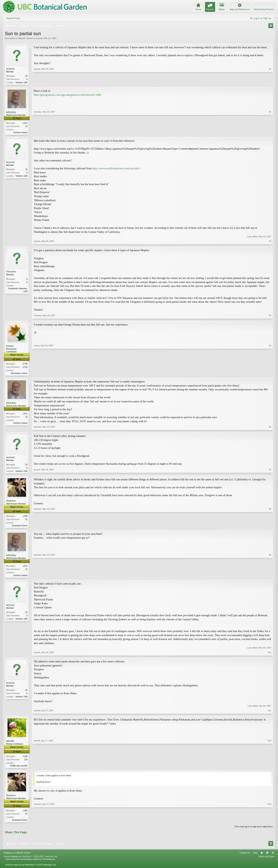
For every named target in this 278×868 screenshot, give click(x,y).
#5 (270, 374)
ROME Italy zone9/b (19, 768)
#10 (270, 655)
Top (267, 856)
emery (10, 347)
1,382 (25, 517)
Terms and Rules (266, 859)
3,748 (25, 365)
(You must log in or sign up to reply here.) (254, 829)
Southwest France (20, 527)
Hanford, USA (21, 83)
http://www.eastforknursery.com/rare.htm (116, 169)
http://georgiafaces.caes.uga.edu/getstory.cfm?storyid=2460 (67, 95)
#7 (270, 472)
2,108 (25, 758)
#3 (270, 242)
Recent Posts (13, 18)
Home (262, 856)
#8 (270, 526)
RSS (273, 856)
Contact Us (245, 856)
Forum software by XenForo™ (31, 859)
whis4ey (11, 112)
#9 (270, 577)
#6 (270, 428)
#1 (270, 82)
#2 (270, 132)
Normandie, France (19, 374)
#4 (270, 316)
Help (255, 856)
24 (26, 76)
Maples (22, 38)
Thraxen (11, 272)
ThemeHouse (49, 862)
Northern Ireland (20, 133)
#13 (270, 822)
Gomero (11, 502)
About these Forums (264, 9)
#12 (270, 767)
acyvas (39, 38)
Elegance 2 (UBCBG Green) (17, 856)
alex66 (10, 743)
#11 (270, 713)
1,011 (25, 123)
